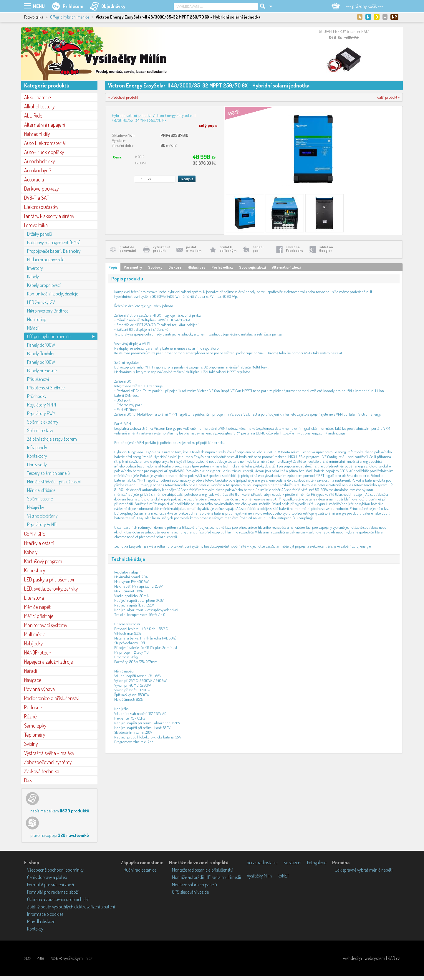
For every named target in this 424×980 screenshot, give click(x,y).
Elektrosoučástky (41, 207)
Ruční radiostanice (140, 870)
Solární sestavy (40, 430)
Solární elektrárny (43, 422)
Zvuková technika (42, 771)
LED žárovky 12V (41, 302)
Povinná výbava (39, 689)
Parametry (133, 267)
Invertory (35, 268)
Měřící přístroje (39, 616)
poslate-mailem (194, 249)
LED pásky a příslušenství (49, 579)
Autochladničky (39, 161)
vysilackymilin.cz (78, 958)
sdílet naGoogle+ (326, 249)
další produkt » (389, 97)
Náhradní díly (37, 134)
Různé (30, 716)
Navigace (33, 680)
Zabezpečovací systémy (48, 762)
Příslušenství (38, 379)
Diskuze (175, 267)
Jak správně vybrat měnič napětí (364, 870)
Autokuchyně (38, 170)
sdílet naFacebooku (295, 249)
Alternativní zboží (286, 267)
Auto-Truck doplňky (44, 152)
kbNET (283, 876)
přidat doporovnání (128, 249)
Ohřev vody (37, 465)
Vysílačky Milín (259, 876)
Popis (113, 267)
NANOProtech (38, 652)
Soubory (155, 267)
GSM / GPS (35, 534)
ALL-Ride (33, 115)
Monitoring (37, 319)
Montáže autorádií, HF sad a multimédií (206, 877)
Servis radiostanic (262, 862)
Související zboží (252, 267)
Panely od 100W (41, 362)
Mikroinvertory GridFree (48, 311)
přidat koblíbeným (228, 249)
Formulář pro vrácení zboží (50, 885)
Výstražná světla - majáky (49, 753)
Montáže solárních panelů (194, 885)
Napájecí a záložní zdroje (49, 662)
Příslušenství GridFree (46, 388)
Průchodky (37, 396)
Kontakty (35, 929)
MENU (39, 6)
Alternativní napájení (45, 125)
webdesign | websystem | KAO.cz (371, 958)
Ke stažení (292, 862)
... (207, 125)
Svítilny (31, 744)
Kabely (33, 277)
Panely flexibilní (41, 353)
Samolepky (35, 726)
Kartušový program (43, 561)
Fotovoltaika (36, 225)
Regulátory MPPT (42, 405)
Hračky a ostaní (39, 543)
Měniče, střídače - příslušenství (54, 482)
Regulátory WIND (42, 524)
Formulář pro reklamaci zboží (53, 892)
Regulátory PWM (41, 413)
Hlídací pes (196, 267)
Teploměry (35, 735)
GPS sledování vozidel (191, 892)
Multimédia (35, 634)
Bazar (30, 780)
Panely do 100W (41, 345)
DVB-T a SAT (37, 198)
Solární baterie (40, 499)
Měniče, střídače (41, 490)
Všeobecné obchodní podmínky (55, 870)
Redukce (33, 707)
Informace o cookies (45, 914)
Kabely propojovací (44, 285)
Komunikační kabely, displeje (53, 294)
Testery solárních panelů (48, 473)
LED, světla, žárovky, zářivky (51, 589)
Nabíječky (36, 507)
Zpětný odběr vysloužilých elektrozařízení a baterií (71, 907)
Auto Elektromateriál (45, 143)
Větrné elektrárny (42, 516)
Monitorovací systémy (46, 625)
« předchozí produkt (123, 97)
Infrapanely (37, 447)
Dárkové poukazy (41, 189)
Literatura (34, 598)
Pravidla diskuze (41, 921)
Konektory (35, 570)
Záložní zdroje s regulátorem (52, 439)
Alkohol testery (39, 106)
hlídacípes (258, 249)
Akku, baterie (38, 97)
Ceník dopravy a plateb (47, 877)
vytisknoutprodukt (162, 249)
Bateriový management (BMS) (54, 242)
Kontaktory (37, 456)
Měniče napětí (38, 607)
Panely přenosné (42, 371)
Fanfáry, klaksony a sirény (49, 216)
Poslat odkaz (222, 267)
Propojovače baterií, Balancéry (54, 251)
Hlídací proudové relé (46, 260)
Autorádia (34, 179)
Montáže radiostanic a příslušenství (203, 870)
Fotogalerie (317, 862)
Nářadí (33, 328)
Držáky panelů (40, 234)
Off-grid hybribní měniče (69, 17)
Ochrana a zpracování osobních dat (58, 899)
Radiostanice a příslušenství (52, 698)
